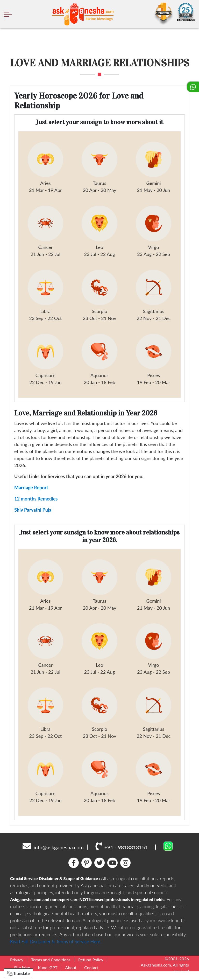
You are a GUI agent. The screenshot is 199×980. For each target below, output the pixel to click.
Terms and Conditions (51, 965)
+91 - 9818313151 (122, 852)
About (71, 973)
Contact (91, 973)
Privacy (17, 965)
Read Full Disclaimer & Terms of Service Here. (56, 947)
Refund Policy (91, 965)
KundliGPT (48, 973)
